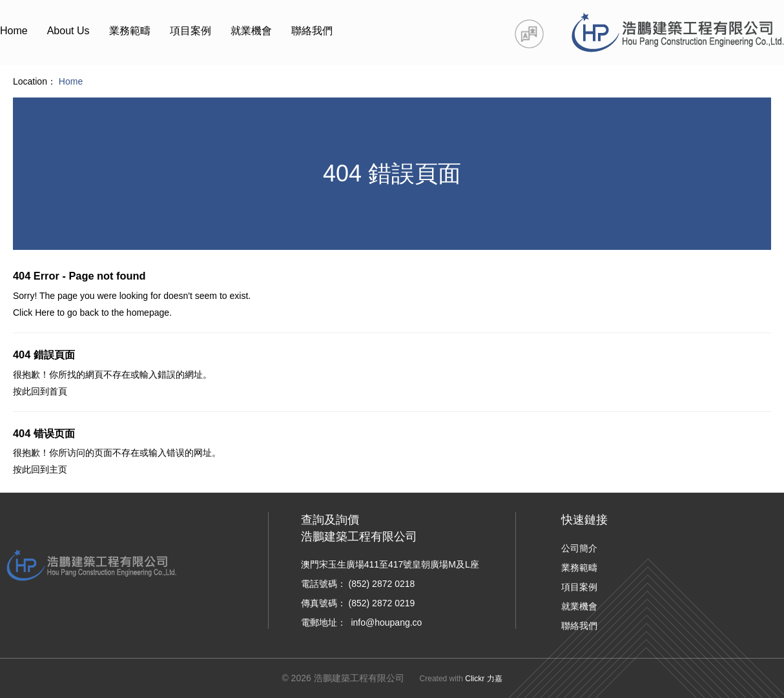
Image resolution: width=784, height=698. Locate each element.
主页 (58, 469)
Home (14, 31)
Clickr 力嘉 (483, 679)
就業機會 (251, 31)
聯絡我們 (312, 31)
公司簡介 (579, 548)
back (89, 313)
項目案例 (191, 31)
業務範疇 (130, 31)
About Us (68, 31)
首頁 (58, 391)
